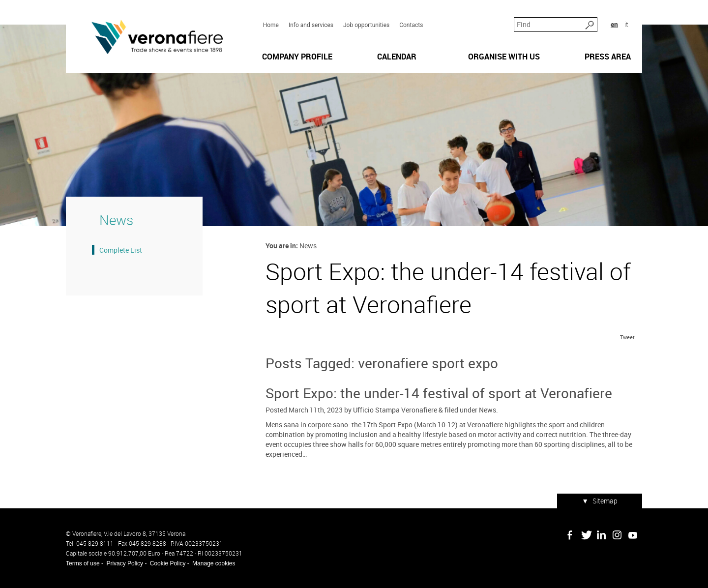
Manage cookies (214, 563)
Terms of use (83, 563)
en (614, 24)
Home (271, 25)
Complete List (121, 250)
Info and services (311, 25)
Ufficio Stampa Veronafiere (395, 410)
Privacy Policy (125, 563)
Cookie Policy (168, 563)
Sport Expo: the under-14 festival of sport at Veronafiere (439, 393)
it (626, 24)
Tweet (627, 337)
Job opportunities (366, 25)
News (487, 410)
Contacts (411, 25)
